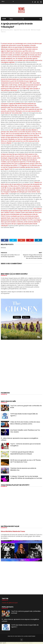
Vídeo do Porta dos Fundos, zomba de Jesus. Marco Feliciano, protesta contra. (25, 423)
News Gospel (37, 30)
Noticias (3, 32)
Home (4, 19)
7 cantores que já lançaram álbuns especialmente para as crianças (22, 453)
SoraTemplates (19, 636)
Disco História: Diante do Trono (13, 532)
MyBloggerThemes (30, 636)
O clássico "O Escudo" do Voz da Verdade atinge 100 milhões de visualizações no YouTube (26, 477)
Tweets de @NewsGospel (10, 603)
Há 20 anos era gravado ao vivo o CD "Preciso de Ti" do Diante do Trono (26, 461)
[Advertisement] (21, 368)
